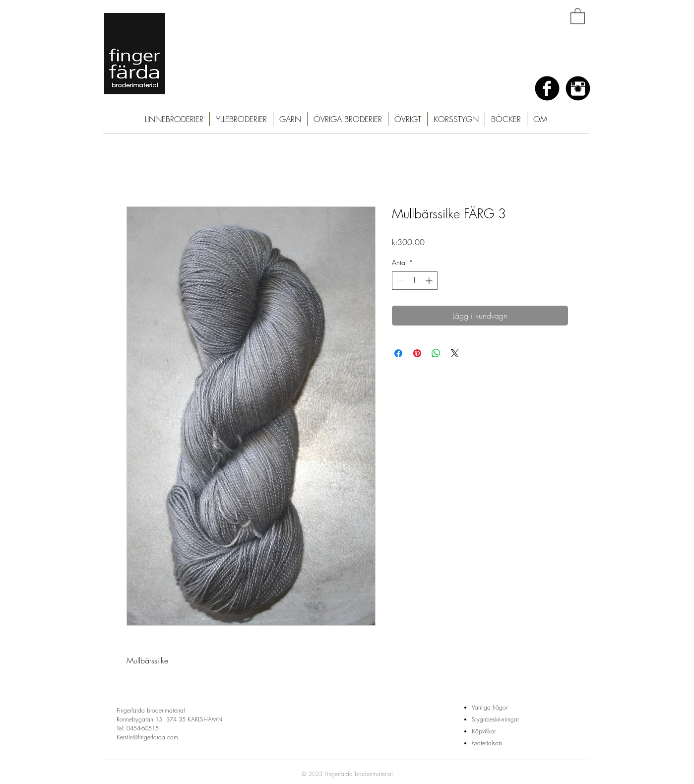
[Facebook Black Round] (547, 88)
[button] (578, 16)
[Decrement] (400, 281)
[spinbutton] (415, 281)
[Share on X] (455, 353)
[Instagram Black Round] (578, 88)
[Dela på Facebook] (398, 353)
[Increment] (430, 281)
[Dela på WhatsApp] (436, 353)
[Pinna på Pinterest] (417, 353)
